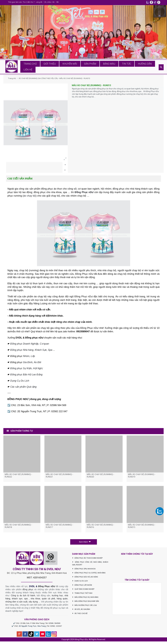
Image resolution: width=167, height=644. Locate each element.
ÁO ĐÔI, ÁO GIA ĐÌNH (81, 611)
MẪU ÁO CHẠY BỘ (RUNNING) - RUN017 (59, 527)
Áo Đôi (38, 363)
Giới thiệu (52, 67)
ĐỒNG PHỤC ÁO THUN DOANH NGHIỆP (87, 559)
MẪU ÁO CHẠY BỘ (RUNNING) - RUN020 (100, 477)
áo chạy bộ (30, 197)
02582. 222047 (56, 627)
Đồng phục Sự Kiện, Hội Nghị (26, 370)
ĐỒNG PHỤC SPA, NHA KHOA (84, 570)
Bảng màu (104, 67)
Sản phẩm (88, 67)
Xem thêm (85, 543)
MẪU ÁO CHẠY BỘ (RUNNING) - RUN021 (59, 477)
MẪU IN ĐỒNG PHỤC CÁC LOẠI (84, 606)
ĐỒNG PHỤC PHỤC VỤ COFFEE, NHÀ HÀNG (89, 574)
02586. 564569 (54, 624)
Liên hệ (152, 67)
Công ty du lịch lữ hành (23, 597)
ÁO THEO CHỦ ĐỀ (80, 615)
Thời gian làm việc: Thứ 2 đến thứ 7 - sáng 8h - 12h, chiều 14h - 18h (33, 2)
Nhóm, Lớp (29, 357)
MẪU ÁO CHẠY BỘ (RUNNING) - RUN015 (142, 527)
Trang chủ (12, 79)
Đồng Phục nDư (84, 193)
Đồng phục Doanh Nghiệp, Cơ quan (30, 345)
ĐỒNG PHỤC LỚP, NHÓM (82, 586)
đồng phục (28, 591)
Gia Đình (28, 363)
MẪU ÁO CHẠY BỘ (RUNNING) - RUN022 (18, 477)
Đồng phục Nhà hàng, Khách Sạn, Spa (31, 351)
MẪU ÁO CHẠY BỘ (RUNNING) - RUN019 (142, 477)
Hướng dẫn (136, 67)
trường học (57, 597)
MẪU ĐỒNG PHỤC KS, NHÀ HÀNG (85, 598)
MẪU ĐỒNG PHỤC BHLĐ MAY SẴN (86, 602)
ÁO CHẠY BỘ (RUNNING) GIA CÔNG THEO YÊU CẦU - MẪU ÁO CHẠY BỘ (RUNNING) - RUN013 (54, 79)
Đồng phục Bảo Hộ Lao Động (26, 376)
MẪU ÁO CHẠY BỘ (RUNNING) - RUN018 (18, 527)
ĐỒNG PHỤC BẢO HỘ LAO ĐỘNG (85, 578)
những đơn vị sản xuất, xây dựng (22, 603)
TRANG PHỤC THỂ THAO (82, 594)
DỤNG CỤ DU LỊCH (80, 582)
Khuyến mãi (70, 67)
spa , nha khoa (32, 600)
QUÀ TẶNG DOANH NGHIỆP (83, 590)
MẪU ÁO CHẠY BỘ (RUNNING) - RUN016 (100, 527)
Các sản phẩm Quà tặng (23, 388)
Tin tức (120, 67)
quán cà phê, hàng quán (55, 600)
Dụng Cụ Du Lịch (20, 382)
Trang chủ (35, 67)
